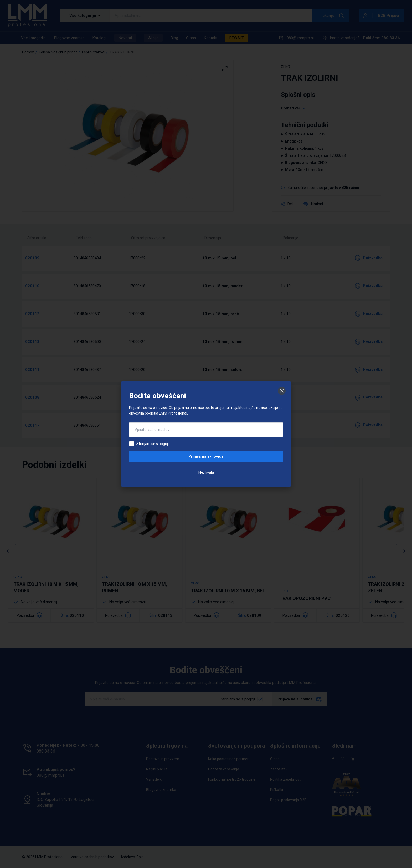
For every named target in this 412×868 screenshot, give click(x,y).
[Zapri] (282, 391)
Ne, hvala (206, 472)
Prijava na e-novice (206, 456)
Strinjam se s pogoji (153, 444)
